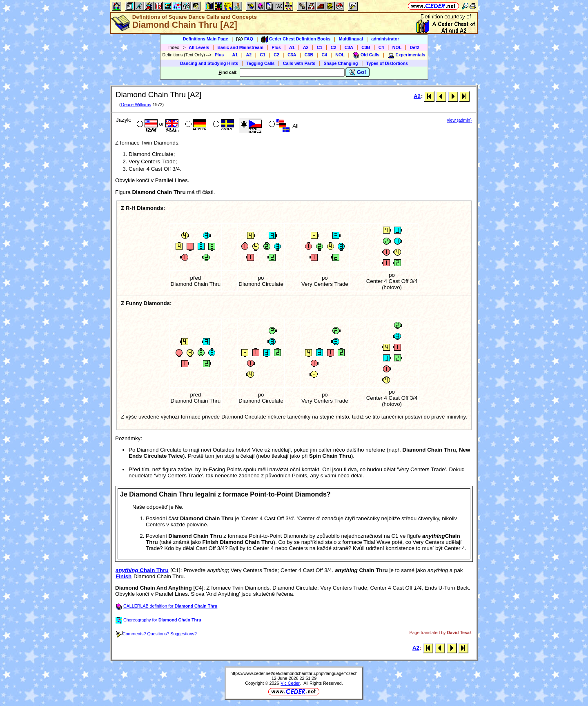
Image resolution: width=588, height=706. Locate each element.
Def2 (415, 47)
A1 (292, 47)
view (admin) (459, 120)
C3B (366, 47)
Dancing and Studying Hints (209, 63)
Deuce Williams (136, 105)
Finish (124, 576)
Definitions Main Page (206, 39)
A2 (306, 47)
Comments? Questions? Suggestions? (156, 634)
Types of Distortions (387, 63)
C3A (349, 47)
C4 (381, 47)
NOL (397, 47)
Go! (357, 72)
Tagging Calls (260, 63)
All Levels (199, 47)
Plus (276, 47)
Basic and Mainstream (240, 47)
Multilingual (351, 39)
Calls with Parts (299, 63)
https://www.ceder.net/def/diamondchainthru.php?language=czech (294, 673)
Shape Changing (341, 63)
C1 (320, 47)
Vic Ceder (290, 683)
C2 (334, 47)
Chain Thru (142, 570)
